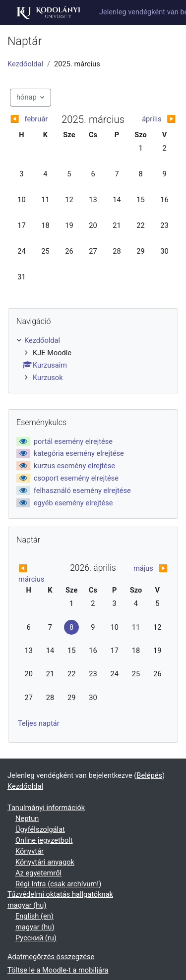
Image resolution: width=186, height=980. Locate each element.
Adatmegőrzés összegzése (51, 957)
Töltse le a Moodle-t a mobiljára (58, 970)
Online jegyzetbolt (44, 840)
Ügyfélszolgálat (40, 829)
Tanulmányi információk (46, 808)
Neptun (27, 818)
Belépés (149, 775)
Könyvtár (30, 851)
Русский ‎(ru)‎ (36, 938)
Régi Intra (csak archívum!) (58, 884)
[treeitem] (93, 359)
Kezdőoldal (25, 64)
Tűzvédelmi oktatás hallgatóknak (60, 894)
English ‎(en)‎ (34, 916)
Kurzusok (48, 378)
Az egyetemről (38, 873)
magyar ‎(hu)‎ (27, 905)
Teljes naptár (39, 723)
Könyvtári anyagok (45, 862)
